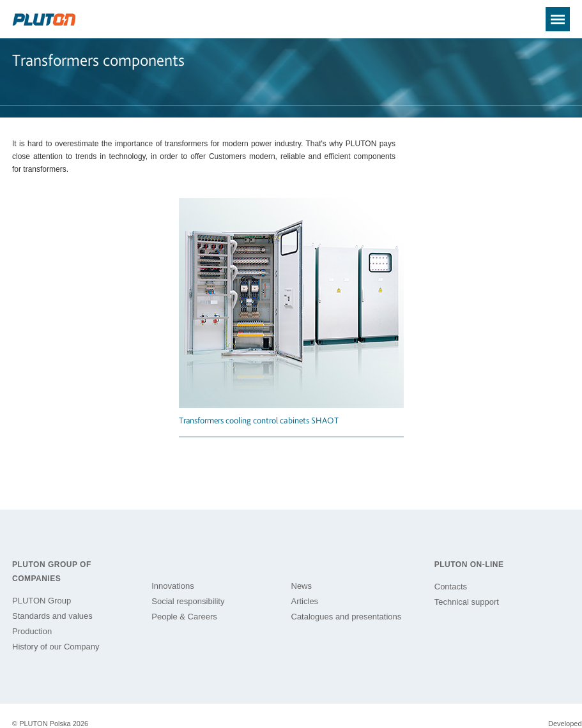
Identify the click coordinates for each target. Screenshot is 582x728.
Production (32, 631)
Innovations (173, 586)
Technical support (467, 602)
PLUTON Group (42, 601)
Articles (305, 601)
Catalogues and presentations (347, 617)
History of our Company (56, 647)
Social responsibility (188, 601)
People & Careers (184, 617)
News (302, 586)
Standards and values (52, 616)
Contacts (451, 587)
